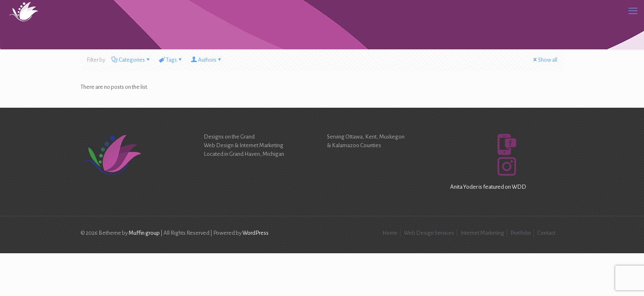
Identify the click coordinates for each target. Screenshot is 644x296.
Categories (131, 60)
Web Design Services (429, 233)
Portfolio (521, 233)
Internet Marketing (482, 233)
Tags (171, 60)
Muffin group (144, 233)
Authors (207, 60)
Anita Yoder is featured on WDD (488, 187)
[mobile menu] (633, 11)
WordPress (255, 233)
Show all (545, 60)
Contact (546, 233)
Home (390, 233)
